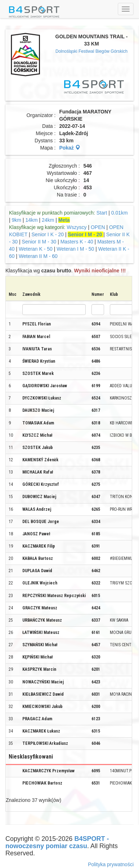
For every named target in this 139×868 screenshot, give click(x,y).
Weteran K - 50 (36, 249)
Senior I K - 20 (48, 234)
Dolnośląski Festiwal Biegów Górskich (91, 51)
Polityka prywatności (111, 864)
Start (102, 213)
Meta (64, 220)
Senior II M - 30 (40, 242)
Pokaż (69, 148)
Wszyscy (77, 227)
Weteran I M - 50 (76, 249)
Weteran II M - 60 (38, 256)
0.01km (120, 213)
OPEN (98, 227)
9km (17, 220)
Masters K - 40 (77, 242)
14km (31, 220)
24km (48, 220)
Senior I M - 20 (86, 234)
